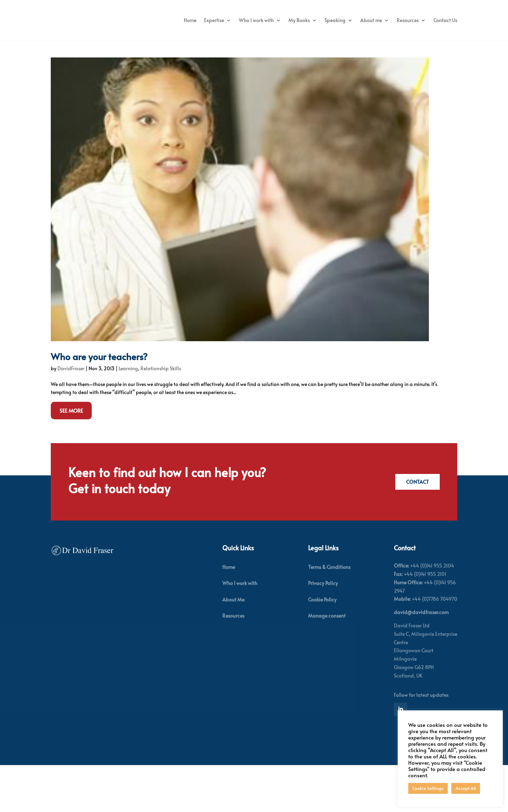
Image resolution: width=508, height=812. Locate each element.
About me (403, 20)
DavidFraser (71, 407)
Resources (439, 20)
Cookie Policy (322, 638)
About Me (233, 638)
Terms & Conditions (329, 605)
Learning (128, 407)
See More (71, 449)
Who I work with (288, 20)
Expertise (246, 20)
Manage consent (327, 654)
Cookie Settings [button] (428, 788)
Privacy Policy (323, 622)
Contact (416, 520)
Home (222, 20)
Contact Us (445, 47)
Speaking (367, 20)
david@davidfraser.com (421, 651)
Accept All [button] (466, 788)
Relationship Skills (161, 407)
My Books (331, 20)
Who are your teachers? (99, 395)
